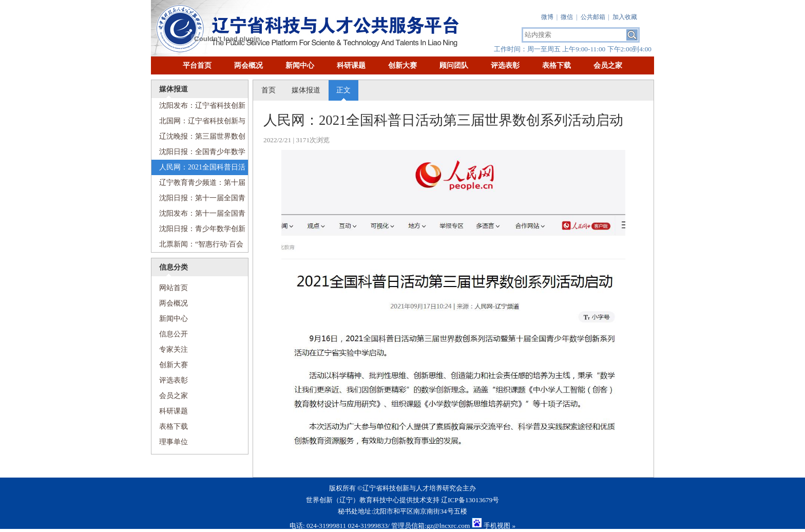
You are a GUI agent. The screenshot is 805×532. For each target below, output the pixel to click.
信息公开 (174, 334)
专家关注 (174, 349)
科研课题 (351, 65)
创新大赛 (402, 65)
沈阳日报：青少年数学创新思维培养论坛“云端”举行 (198, 231)
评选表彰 (505, 65)
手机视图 (497, 526)
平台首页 (197, 65)
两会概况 (248, 65)
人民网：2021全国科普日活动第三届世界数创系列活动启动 (198, 169)
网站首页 (170, 288)
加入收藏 (625, 17)
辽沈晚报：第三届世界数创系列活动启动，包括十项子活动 (198, 138)
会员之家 (608, 65)
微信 (567, 17)
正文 (343, 90)
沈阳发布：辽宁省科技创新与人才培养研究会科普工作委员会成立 (198, 108)
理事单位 (174, 442)
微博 (547, 17)
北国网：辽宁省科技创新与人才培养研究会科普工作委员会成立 (198, 123)
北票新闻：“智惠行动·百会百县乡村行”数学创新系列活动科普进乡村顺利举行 (197, 246)
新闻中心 (300, 65)
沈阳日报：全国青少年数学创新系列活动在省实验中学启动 (198, 154)
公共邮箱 (593, 17)
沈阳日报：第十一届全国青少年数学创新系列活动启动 (198, 200)
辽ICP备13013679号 (470, 500)
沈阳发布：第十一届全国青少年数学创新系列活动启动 (198, 215)
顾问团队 (454, 65)
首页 (269, 90)
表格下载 (557, 65)
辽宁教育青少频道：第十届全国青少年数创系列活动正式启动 (198, 185)
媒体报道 (306, 90)
